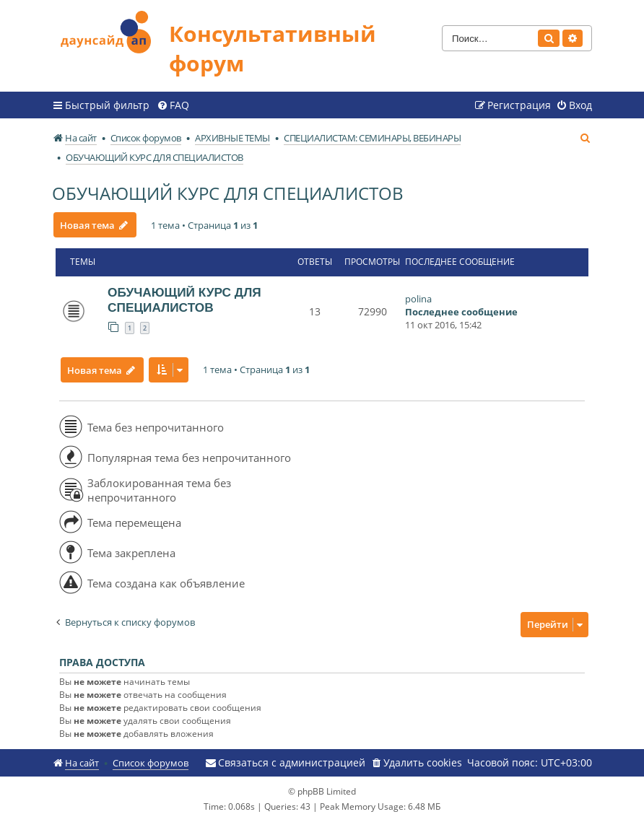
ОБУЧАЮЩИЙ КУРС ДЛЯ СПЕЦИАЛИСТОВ (228, 193)
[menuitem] (173, 105)
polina (418, 299)
